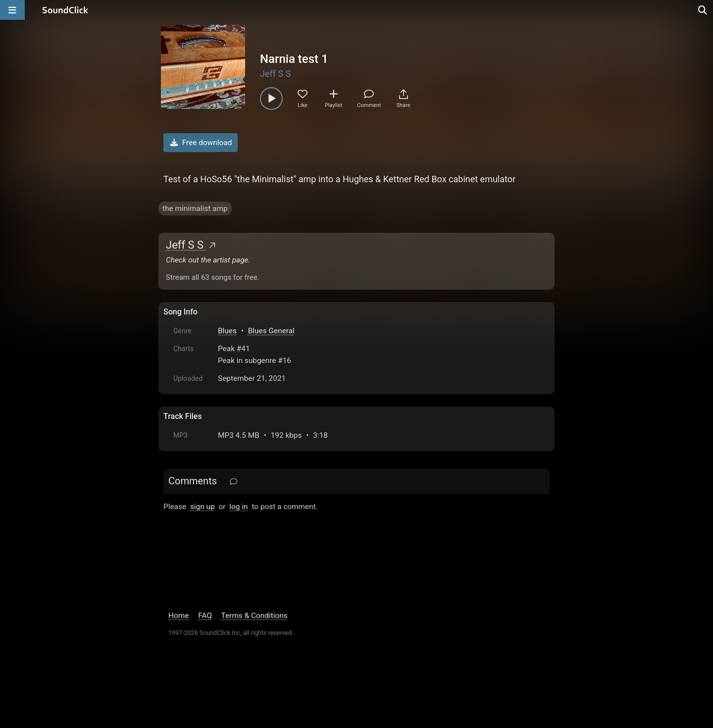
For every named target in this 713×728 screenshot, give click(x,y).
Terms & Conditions (255, 616)
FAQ (205, 616)
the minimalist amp (195, 208)
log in (238, 507)
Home (178, 616)
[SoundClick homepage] (65, 10)
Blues (227, 331)
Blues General (271, 331)
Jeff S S (275, 74)
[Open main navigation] (12, 10)
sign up (203, 507)
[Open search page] (703, 10)
